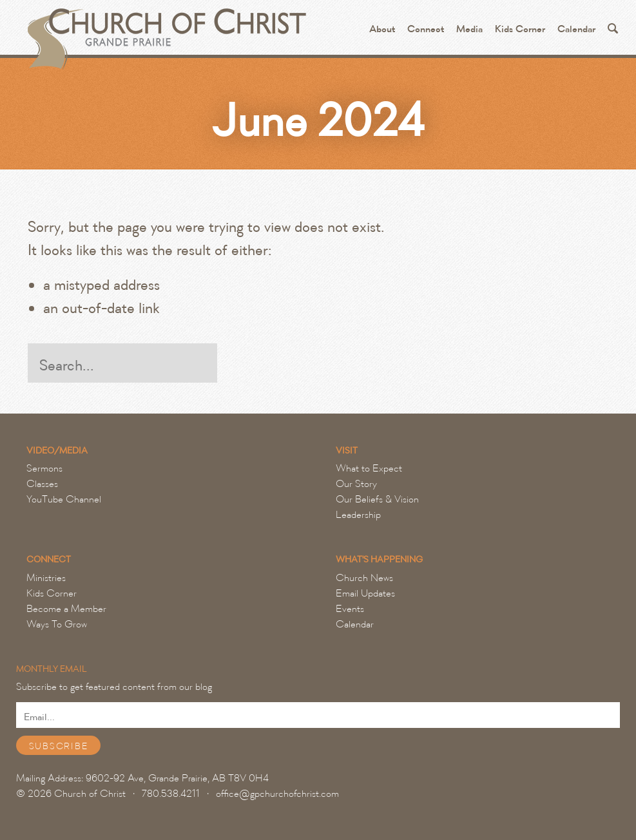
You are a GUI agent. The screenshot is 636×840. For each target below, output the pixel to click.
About (382, 29)
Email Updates (365, 593)
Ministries (46, 578)
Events (350, 609)
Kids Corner (520, 29)
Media (469, 29)
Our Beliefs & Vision (377, 499)
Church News (364, 578)
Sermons (44, 468)
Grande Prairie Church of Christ (165, 32)
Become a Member (66, 609)
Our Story (356, 484)
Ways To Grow (57, 624)
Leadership (358, 515)
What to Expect (369, 468)
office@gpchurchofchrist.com (277, 794)
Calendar (576, 29)
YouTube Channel (64, 499)
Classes (42, 484)
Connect (426, 29)
